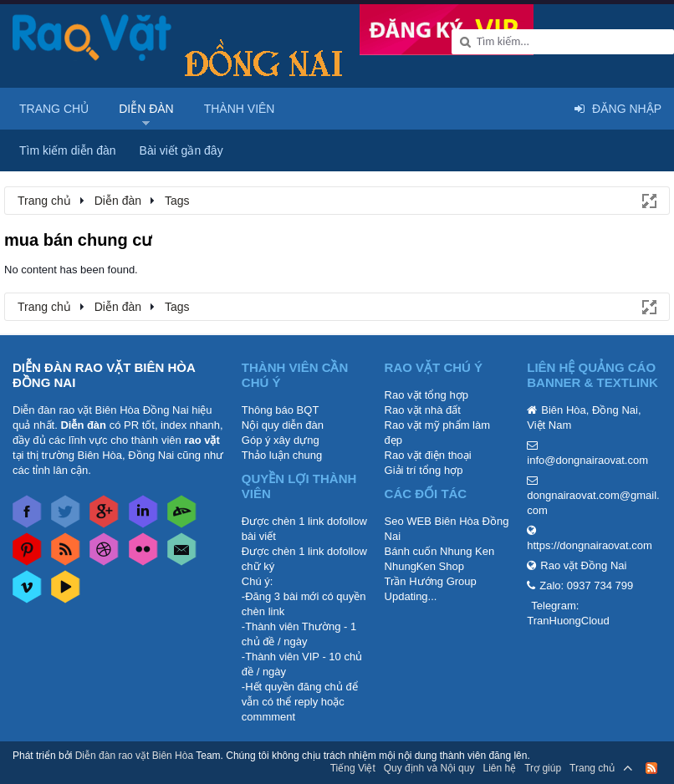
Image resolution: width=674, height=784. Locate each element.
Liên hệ (499, 768)
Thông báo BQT (281, 410)
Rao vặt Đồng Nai (583, 565)
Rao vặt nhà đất (423, 410)
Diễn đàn (146, 109)
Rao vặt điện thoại (428, 455)
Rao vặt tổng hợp (426, 395)
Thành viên (240, 109)
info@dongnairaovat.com (587, 460)
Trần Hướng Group (431, 581)
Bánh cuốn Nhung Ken (440, 551)
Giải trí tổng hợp (424, 470)
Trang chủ (54, 109)
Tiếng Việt (353, 768)
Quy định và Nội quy (429, 768)
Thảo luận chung (282, 455)
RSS (651, 768)
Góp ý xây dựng (281, 440)
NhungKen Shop (424, 566)
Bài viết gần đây (181, 150)
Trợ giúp (543, 768)
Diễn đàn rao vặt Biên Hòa (134, 756)
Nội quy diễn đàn (283, 425)
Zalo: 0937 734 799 (586, 585)
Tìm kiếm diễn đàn (68, 150)
